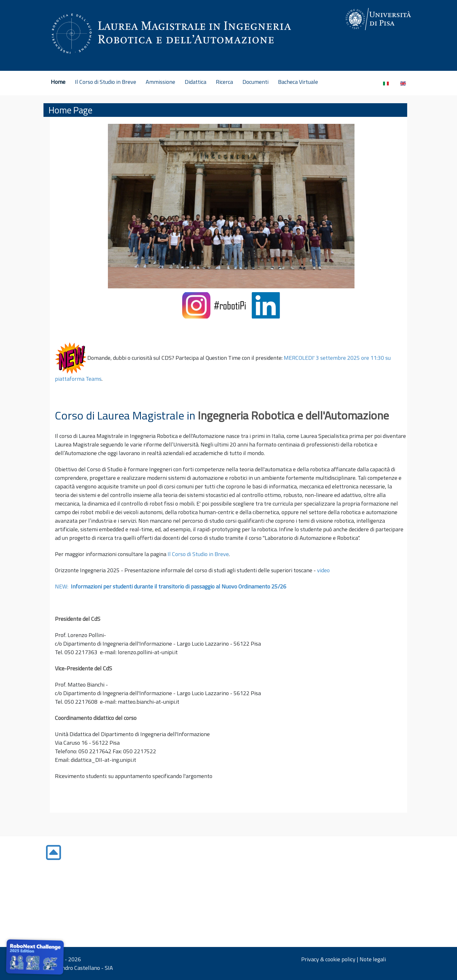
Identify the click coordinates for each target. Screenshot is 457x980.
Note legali (373, 959)
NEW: (63, 586)
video (324, 570)
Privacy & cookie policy (328, 959)
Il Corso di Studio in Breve (198, 554)
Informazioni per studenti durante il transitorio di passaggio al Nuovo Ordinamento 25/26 (179, 586)
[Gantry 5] (362, 19)
